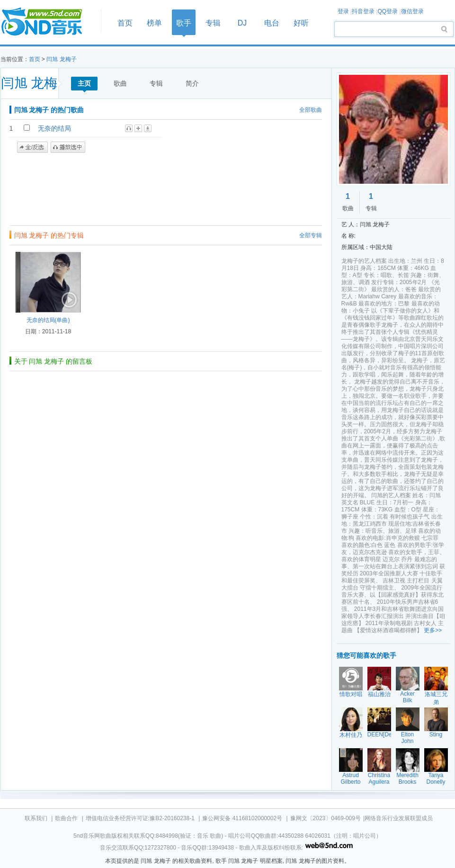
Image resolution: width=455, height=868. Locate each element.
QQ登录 (388, 11)
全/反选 (32, 147)
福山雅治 (379, 694)
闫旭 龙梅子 (61, 59)
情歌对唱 (351, 694)
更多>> (433, 630)
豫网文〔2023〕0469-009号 (326, 818)
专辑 (213, 23)
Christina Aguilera (379, 779)
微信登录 (412, 11)
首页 (48, 22)
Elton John (407, 738)
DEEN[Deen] (384, 734)
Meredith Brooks (407, 779)
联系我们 (36, 818)
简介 (192, 83)
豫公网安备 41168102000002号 (242, 818)
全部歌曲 (311, 110)
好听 (301, 23)
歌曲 (120, 83)
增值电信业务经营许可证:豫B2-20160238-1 (140, 818)
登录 (343, 11)
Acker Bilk (407, 697)
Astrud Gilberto (350, 779)
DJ (242, 23)
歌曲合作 (66, 818)
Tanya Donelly (436, 779)
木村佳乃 (351, 735)
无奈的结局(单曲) (48, 320)
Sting (436, 734)
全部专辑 (311, 235)
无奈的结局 (54, 128)
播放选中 (68, 147)
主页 (84, 83)
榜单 (154, 23)
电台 (272, 23)
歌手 (184, 23)
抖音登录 (363, 11)
